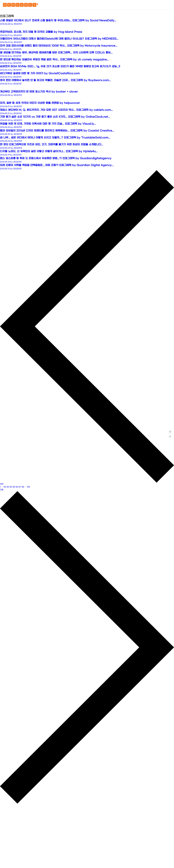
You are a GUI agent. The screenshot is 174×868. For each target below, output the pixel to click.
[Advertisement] (87, 27)
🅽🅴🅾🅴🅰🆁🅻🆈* (20, 5)
